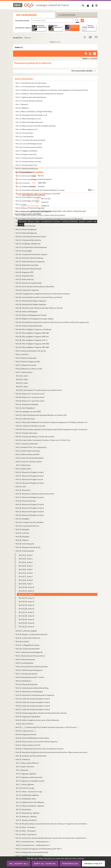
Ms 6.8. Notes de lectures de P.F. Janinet (30, 677)
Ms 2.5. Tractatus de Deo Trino (27, 165)
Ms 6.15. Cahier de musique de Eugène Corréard (33, 702)
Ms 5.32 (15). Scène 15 (26, 605)
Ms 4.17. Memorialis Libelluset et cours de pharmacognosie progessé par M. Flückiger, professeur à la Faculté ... (53, 422)
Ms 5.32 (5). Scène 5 (26, 569)
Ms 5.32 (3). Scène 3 (26, 562)
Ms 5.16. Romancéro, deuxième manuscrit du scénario (35, 494)
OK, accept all (19, 864)
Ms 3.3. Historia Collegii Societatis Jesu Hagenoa (33, 211)
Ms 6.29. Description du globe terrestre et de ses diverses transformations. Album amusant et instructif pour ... (53, 752)
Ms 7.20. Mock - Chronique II (26, 831)
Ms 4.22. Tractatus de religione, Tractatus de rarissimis (35, 437)
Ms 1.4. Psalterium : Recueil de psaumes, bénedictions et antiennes (40, 94)
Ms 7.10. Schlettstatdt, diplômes (27, 795)
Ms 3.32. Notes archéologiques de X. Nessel (31, 315)
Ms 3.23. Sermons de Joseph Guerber (29, 283)
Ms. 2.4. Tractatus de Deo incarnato (29, 161)
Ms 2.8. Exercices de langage (26, 176)
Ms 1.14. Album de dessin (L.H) (27, 129)
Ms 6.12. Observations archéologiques (30, 692)
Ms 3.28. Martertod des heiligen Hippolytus (31, 304)
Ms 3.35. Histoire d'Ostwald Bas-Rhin (29, 326)
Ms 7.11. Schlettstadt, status (26, 799)
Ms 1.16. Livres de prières (25, 136)
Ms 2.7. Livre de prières (24, 172)
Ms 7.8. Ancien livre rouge (25, 788)
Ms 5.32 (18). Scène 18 (26, 616)
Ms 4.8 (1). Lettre (22, 376)
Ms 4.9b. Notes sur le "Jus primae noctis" (30, 397)
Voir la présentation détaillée (82, 71)
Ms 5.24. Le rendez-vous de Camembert (30, 522)
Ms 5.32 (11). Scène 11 (26, 591)
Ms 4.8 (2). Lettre (22, 379)
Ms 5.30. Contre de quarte (25, 544)
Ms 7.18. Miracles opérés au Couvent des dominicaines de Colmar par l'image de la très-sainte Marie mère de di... (53, 824)
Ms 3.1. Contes (21, 204)
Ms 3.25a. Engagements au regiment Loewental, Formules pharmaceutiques (43, 294)
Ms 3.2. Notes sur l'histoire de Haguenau (30, 208)
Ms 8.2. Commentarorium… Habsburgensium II (33, 845)
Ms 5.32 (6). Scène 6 (26, 573)
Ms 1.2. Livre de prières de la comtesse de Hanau (33, 86)
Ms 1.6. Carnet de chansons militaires (29, 101)
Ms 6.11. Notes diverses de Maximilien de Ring (32, 688)
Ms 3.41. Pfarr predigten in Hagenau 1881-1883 (32, 347)
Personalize (70, 864)
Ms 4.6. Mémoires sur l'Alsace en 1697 (29, 369)
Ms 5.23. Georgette (23, 519)
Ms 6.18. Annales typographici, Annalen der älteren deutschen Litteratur (41, 713)
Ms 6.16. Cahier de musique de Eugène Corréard (33, 706)
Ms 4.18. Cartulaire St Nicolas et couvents (31, 426)
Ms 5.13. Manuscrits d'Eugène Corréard (30, 483)
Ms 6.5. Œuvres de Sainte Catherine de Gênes (32, 667)
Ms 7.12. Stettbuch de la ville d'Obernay (30, 802)
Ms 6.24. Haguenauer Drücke (26, 734)
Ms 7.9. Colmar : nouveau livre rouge (29, 792)
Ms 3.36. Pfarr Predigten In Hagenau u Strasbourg (34, 329)
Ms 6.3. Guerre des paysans (26, 659)
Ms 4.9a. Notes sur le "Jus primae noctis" (30, 394)
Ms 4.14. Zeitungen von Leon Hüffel (28, 412)
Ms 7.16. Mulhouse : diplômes (26, 817)
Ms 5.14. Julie (21, 487)
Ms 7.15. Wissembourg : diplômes (28, 813)
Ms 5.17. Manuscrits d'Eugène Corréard (30, 497)
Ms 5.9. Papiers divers (24, 469)
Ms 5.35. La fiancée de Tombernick (28, 638)
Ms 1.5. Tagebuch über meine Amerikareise (31, 97)
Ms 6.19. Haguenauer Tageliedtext (28, 717)
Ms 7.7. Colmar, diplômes (25, 784)
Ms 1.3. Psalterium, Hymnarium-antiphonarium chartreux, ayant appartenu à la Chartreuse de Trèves (52, 90)
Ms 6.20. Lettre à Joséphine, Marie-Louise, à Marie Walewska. (38, 720)
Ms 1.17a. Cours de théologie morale (29, 144)
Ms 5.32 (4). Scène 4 (26, 566)
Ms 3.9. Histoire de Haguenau (26, 233)
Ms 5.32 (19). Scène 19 (26, 619)
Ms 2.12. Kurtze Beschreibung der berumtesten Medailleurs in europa (40, 190)
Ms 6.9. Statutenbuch (24, 681)
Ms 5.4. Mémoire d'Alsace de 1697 (28, 454)
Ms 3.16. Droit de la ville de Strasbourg (30, 258)
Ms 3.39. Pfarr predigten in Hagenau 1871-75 (32, 340)
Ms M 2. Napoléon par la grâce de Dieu (30, 856)
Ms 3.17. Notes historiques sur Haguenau (30, 262)
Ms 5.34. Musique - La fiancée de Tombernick (32, 634)
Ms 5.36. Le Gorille (22, 642)
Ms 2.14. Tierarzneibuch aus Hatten (29, 197)
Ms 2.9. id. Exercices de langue (27, 179)
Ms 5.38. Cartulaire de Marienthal (28, 649)
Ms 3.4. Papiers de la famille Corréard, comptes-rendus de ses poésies (40, 215)
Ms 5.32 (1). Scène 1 (26, 555)
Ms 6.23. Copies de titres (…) (26, 731)
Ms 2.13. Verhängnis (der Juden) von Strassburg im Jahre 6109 (38, 194)
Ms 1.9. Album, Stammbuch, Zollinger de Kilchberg (34, 111)
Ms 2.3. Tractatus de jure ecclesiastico (29, 158)
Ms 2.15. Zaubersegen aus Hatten (28, 201)
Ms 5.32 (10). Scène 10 (26, 587)
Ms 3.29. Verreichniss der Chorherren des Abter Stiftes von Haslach (39, 308)
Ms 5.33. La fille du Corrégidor (27, 631)
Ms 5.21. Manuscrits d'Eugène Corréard (30, 512)
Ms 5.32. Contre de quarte (25, 551)
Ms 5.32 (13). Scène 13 (26, 598)
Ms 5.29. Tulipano (22, 540)
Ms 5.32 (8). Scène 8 (26, 580)
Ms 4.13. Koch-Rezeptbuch (25, 408)
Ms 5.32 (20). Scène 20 (26, 623)
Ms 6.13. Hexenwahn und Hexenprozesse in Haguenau (35, 695)
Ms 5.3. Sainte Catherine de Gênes (28, 451)
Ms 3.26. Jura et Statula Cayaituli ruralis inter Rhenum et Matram (39, 297)
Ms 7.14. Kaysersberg (23, 809)
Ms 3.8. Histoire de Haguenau (26, 229)
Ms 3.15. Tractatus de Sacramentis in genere (32, 254)
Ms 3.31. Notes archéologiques (27, 312)
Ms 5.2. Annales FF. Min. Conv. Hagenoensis (31, 447)
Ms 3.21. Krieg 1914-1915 (25, 276)
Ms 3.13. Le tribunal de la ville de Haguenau (31, 247)
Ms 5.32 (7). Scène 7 (26, 577)
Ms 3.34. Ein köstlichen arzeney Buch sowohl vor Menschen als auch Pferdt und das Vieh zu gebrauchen (53, 322)
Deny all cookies (45, 864)
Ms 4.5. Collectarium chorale (26, 365)
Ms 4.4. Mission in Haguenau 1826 (28, 362)
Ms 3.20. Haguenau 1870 (25, 272)
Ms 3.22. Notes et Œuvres (25, 279)
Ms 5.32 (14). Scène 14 (26, 602)
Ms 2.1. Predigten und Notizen (27, 151)
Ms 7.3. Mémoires (22, 770)
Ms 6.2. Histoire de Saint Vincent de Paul (30, 656)
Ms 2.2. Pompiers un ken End (26, 154)
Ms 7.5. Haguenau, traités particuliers (29, 777)
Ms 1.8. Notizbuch (22, 108)
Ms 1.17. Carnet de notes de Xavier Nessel (31, 140)
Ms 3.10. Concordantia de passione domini (31, 237)
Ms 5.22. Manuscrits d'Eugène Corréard (30, 515)
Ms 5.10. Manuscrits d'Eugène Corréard (30, 472)
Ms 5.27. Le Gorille (22, 533)
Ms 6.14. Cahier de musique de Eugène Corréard (33, 699)
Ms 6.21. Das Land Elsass (25, 724)
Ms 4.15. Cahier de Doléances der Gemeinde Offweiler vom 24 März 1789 (41, 415)
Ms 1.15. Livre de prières (24, 133)
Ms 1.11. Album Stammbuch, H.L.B (28, 119)
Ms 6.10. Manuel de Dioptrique (27, 684)
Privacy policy (93, 864)
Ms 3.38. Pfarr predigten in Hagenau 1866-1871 (32, 337)
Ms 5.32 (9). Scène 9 (26, 584)
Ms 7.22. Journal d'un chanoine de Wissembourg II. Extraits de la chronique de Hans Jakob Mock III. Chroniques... (53, 838)
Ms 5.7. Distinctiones (23, 465)
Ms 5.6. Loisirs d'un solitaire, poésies (29, 462)
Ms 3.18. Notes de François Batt (27, 265)
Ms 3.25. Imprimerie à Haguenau (28, 290)
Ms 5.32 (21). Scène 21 (26, 627)
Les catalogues (26, 15)
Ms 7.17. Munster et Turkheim (26, 820)
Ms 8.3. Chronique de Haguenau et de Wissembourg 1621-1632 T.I (39, 849)
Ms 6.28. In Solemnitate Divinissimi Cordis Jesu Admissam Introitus (40, 749)
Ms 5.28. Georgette (23, 537)
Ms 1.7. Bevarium (22, 104)
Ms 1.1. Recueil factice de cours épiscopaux (31, 83)
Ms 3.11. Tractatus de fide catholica (29, 240)
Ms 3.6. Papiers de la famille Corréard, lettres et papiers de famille (39, 222)
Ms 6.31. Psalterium (23, 759)
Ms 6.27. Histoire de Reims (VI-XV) (28, 745)
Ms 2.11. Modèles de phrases (26, 186)
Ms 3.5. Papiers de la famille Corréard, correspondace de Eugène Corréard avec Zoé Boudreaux (50, 219)
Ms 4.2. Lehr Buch (22, 354)
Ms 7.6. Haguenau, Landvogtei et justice (30, 781)
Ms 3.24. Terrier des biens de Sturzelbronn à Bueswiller (35, 287)
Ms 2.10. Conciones (23, 183)
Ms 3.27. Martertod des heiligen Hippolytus (31, 301)
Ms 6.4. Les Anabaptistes (25, 663)
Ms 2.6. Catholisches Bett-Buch (27, 169)
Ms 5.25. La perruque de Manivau (28, 526)
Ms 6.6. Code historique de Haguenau (29, 670)
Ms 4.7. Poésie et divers (24, 372)
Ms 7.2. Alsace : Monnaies (25, 767)
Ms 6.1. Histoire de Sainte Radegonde (29, 652)
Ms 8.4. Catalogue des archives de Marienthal (32, 852)
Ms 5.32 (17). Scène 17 (26, 612)
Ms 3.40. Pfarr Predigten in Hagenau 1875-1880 (33, 344)
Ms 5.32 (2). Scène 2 (26, 559)
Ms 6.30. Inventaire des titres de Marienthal (31, 756)
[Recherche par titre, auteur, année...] (53, 21)
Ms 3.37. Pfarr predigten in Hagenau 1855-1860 (32, 333)
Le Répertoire (67, 15)
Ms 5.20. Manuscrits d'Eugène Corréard (30, 508)
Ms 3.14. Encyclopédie (24, 251)
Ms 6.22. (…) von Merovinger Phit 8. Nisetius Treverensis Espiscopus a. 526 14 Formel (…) (47, 727)
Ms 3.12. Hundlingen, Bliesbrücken (28, 244)
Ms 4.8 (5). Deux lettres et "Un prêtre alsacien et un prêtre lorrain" (39, 390)
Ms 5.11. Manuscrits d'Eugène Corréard (30, 476)
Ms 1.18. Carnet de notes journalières (29, 147)
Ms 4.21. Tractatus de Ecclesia (27, 433)
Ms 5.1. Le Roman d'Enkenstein (27, 444)
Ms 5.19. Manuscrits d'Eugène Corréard (30, 504)
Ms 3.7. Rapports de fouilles (26, 226)
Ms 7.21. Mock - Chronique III (26, 834)
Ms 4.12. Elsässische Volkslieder (27, 404)
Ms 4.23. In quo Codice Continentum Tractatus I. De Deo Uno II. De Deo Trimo (43, 440)
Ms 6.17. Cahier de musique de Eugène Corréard (33, 709)
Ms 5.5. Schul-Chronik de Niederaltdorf (30, 458)
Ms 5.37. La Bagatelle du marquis (28, 645)
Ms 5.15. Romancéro (23, 490)
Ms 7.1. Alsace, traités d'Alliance (27, 763)
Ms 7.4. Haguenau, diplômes (26, 774)
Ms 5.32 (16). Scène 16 (26, 609)
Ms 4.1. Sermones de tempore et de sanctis (31, 351)
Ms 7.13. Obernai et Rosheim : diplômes (30, 806)
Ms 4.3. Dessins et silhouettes (26, 358)
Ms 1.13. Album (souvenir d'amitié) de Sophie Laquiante (36, 126)
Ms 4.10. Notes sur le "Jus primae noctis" (30, 401)
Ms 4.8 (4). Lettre (22, 387)
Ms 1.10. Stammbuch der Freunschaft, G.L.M (32, 115)
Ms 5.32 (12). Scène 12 (26, 594)
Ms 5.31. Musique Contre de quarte (28, 547)
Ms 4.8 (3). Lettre (22, 383)
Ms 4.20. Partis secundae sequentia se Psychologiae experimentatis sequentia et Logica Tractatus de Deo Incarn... (53, 429)
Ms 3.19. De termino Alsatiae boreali (29, 269)
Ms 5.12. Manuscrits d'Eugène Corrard (29, 479)
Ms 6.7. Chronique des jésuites (27, 674)
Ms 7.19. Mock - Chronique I (26, 827)
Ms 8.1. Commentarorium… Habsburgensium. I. (33, 842)
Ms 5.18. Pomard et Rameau (26, 501)
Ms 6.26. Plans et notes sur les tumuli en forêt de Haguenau (37, 742)
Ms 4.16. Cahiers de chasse (25, 419)
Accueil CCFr (18, 38)
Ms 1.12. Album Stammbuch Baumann (30, 122)
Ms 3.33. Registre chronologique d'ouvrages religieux (35, 319)
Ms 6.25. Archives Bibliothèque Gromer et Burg (32, 738)
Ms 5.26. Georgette (23, 529)
